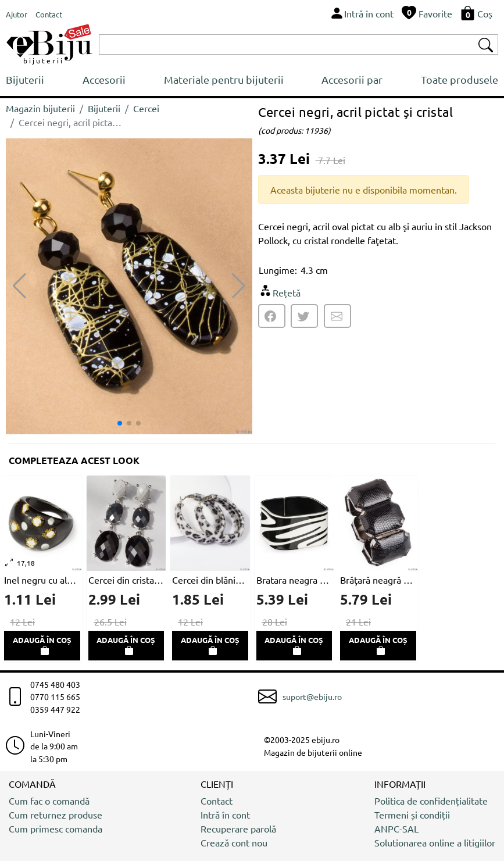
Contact (217, 801)
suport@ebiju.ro (312, 696)
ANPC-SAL (396, 828)
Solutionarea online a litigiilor (435, 842)
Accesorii (104, 79)
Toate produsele (460, 79)
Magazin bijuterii (40, 108)
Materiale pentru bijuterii (224, 79)
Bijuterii (25, 79)
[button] (239, 286)
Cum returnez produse (56, 814)
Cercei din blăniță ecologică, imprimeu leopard (210, 580)
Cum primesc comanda (56, 828)
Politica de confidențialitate (431, 801)
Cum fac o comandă (49, 801)
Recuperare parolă (238, 828)
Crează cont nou (234, 842)
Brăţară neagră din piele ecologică (378, 580)
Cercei (146, 108)
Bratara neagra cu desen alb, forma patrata (294, 580)
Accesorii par (352, 79)
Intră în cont (225, 814)
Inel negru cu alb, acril (42, 580)
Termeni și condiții (412, 814)
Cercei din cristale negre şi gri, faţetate (126, 580)
